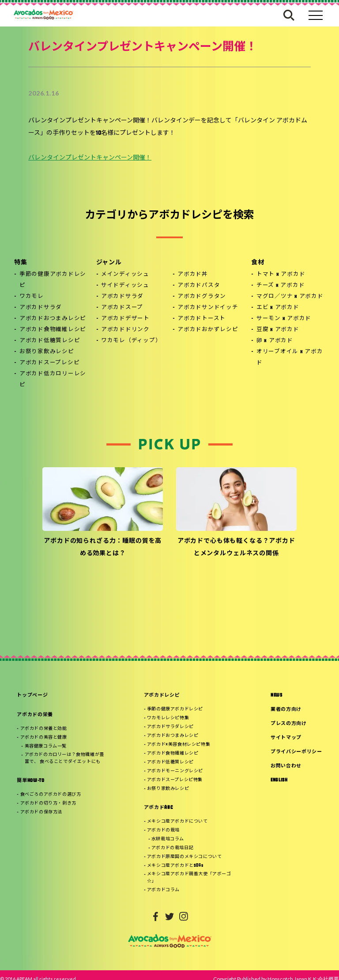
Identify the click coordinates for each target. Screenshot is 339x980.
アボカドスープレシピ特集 (175, 780)
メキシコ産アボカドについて (177, 822)
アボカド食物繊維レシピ (53, 330)
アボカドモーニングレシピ (175, 771)
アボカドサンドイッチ (208, 308)
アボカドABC (158, 808)
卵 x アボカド (275, 341)
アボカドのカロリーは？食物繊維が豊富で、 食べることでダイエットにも (64, 758)
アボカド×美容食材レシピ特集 (179, 745)
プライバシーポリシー (296, 752)
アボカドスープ (122, 308)
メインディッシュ (125, 275)
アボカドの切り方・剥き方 (48, 803)
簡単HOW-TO (30, 781)
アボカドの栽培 (163, 830)
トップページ (32, 696)
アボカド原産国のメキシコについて (185, 857)
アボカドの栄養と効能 (44, 729)
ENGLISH (279, 780)
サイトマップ (286, 738)
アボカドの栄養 (35, 715)
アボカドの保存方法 (41, 812)
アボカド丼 (193, 275)
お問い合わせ (286, 766)
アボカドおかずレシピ (208, 330)
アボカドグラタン (202, 297)
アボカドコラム (163, 890)
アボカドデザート (125, 319)
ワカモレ (32, 297)
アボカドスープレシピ (50, 363)
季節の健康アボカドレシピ (53, 280)
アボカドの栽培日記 (172, 848)
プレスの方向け (289, 724)
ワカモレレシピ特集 (168, 718)
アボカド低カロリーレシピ (53, 379)
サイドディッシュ (125, 286)
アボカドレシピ (162, 696)
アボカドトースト (202, 319)
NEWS (277, 696)
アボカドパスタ (199, 286)
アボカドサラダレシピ (170, 727)
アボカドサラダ (41, 308)
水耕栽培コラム (168, 839)
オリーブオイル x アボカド (290, 357)
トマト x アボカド (281, 275)
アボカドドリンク (125, 330)
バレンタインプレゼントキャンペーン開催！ (90, 158)
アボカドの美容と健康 (44, 738)
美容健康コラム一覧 (46, 746)
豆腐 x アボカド (278, 330)
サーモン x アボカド (284, 319)
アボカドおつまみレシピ (53, 319)
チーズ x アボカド (281, 286)
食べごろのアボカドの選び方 (51, 795)
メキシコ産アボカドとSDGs (175, 866)
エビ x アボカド (278, 308)
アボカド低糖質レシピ (50, 341)
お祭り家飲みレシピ (47, 352)
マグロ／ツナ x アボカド (290, 297)
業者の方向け (286, 710)
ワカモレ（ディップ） (131, 341)
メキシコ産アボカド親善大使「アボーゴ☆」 (189, 878)
